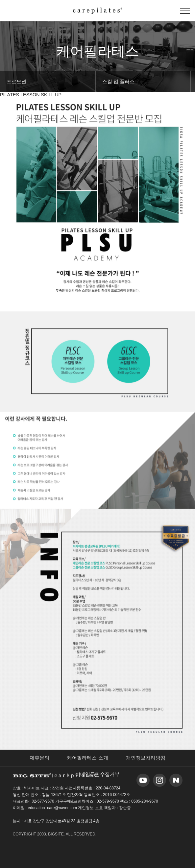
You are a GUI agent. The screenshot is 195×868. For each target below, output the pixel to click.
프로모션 (16, 81)
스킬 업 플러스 (118, 81)
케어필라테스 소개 (87, 757)
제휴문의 (39, 757)
